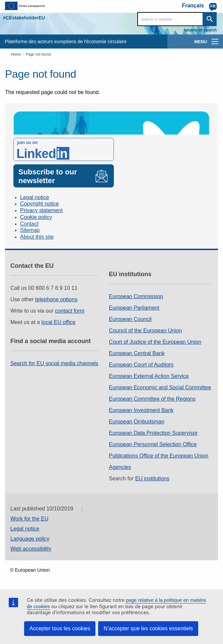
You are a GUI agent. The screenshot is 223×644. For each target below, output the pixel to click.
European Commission (136, 296)
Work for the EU (29, 519)
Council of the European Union (145, 331)
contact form (70, 311)
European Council (130, 319)
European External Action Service (149, 376)
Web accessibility (31, 549)
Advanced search (200, 30)
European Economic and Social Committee (160, 387)
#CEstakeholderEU (24, 18)
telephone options (56, 299)
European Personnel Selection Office (153, 444)
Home (16, 54)
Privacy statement (41, 210)
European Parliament (134, 308)
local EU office (59, 322)
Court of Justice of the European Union (155, 342)
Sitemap (30, 230)
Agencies (120, 467)
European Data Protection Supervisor (153, 433)
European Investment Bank (141, 410)
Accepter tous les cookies (60, 628)
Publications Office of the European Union (159, 456)
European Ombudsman (136, 422)
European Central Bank (137, 353)
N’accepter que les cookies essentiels (148, 628)
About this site (37, 237)
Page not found (38, 54)
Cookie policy (36, 217)
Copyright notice (40, 204)
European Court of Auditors (141, 365)
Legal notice (34, 197)
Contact (29, 224)
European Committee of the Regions (152, 399)
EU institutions (152, 478)
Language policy (30, 539)
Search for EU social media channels (54, 363)
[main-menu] (215, 42)
